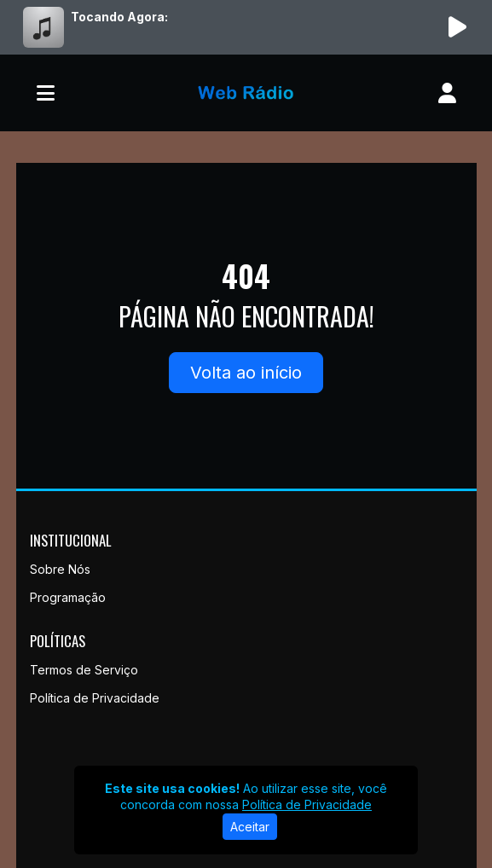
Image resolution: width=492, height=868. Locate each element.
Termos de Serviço (84, 670)
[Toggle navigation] (46, 93)
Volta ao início (246, 373)
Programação (68, 597)
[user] (447, 93)
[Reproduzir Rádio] (458, 27)
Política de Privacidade (95, 698)
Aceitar (250, 827)
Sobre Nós (60, 569)
